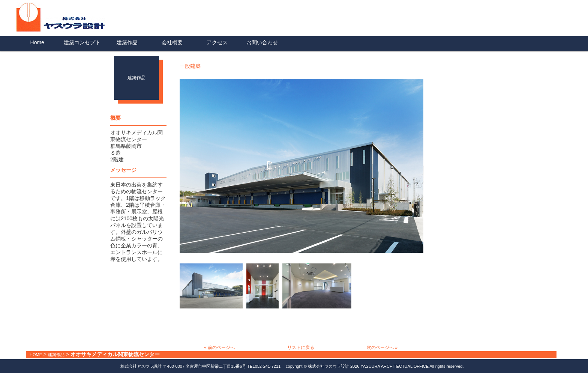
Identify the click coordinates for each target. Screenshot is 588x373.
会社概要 (172, 42)
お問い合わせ (262, 42)
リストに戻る (301, 347)
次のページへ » (382, 347)
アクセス (217, 42)
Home (37, 42)
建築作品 (127, 42)
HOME (36, 355)
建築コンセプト (82, 42)
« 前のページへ (219, 347)
